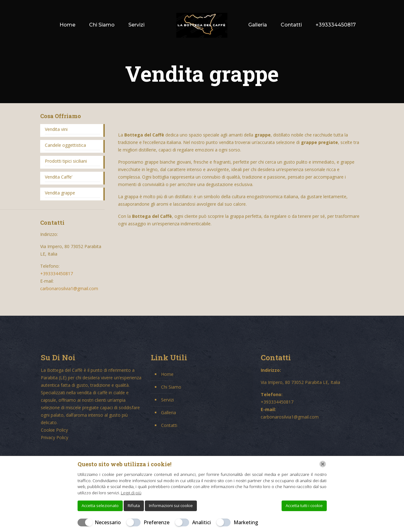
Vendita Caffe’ (59, 177)
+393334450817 (57, 273)
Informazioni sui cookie (171, 506)
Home (167, 374)
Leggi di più (131, 493)
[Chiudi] (323, 464)
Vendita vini (56, 129)
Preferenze (157, 522)
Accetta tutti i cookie (304, 506)
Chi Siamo (171, 387)
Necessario (108, 522)
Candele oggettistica (65, 145)
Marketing (246, 522)
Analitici (202, 522)
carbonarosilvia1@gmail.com (69, 288)
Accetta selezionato (100, 506)
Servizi (167, 400)
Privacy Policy (55, 437)
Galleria (169, 412)
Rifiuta (134, 506)
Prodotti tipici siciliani (66, 161)
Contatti (169, 425)
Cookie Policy (54, 430)
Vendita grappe (60, 193)
